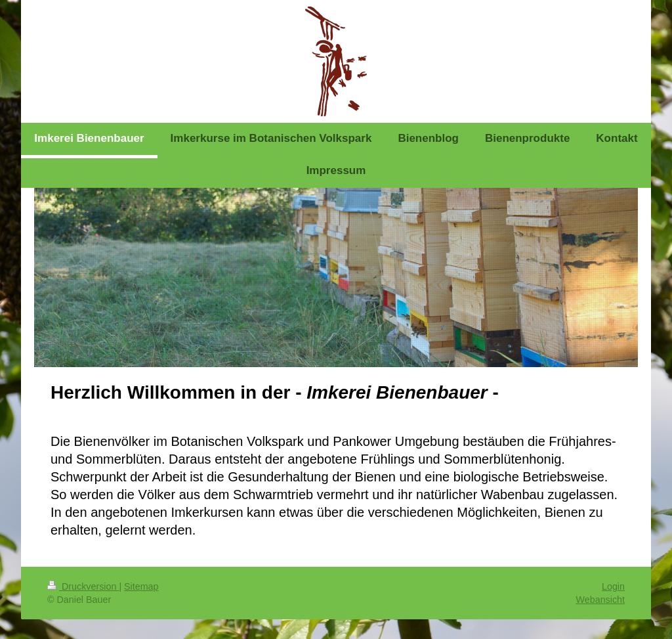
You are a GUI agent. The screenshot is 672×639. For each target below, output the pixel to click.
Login (613, 586)
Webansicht (600, 600)
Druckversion (83, 586)
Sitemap (141, 586)
